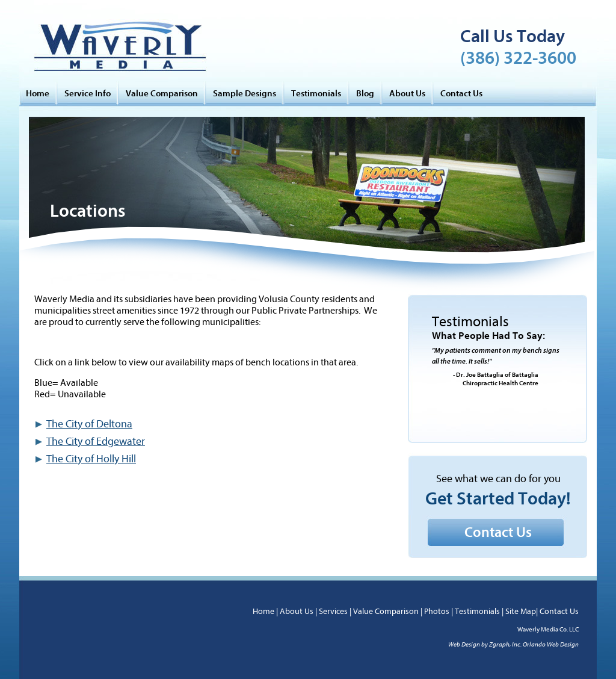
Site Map (521, 611)
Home (38, 93)
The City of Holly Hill (91, 459)
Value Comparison (162, 93)
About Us (407, 93)
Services (333, 611)
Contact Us (461, 93)
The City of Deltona (89, 424)
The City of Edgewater (96, 442)
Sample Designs (245, 93)
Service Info (88, 93)
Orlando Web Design (551, 644)
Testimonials (316, 93)
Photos (437, 611)
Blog (365, 93)
